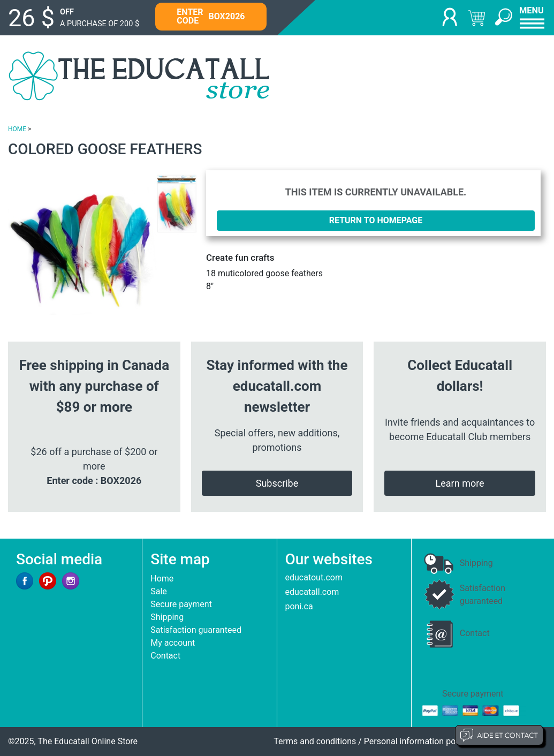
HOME (17, 129)
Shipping (167, 617)
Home (162, 579)
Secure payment (181, 604)
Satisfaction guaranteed (196, 630)
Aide (499, 735)
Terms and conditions (315, 741)
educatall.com (312, 592)
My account (173, 643)
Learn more (460, 483)
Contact (165, 656)
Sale (159, 591)
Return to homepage (376, 220)
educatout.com (314, 577)
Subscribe (277, 483)
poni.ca (299, 606)
